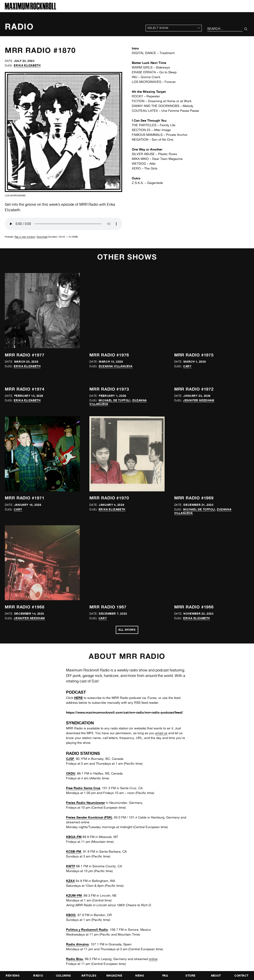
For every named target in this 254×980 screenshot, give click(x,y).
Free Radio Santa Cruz (83, 788)
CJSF (70, 759)
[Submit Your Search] (246, 29)
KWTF (71, 866)
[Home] (30, 8)
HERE (78, 698)
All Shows (127, 630)
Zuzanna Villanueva (116, 366)
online (153, 959)
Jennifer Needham (199, 400)
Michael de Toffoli (115, 400)
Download (42, 237)
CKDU (71, 773)
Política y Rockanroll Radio (87, 929)
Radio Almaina (77, 944)
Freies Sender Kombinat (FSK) (89, 817)
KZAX (70, 881)
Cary (187, 366)
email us (161, 733)
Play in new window (25, 237)
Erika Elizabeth (27, 65)
